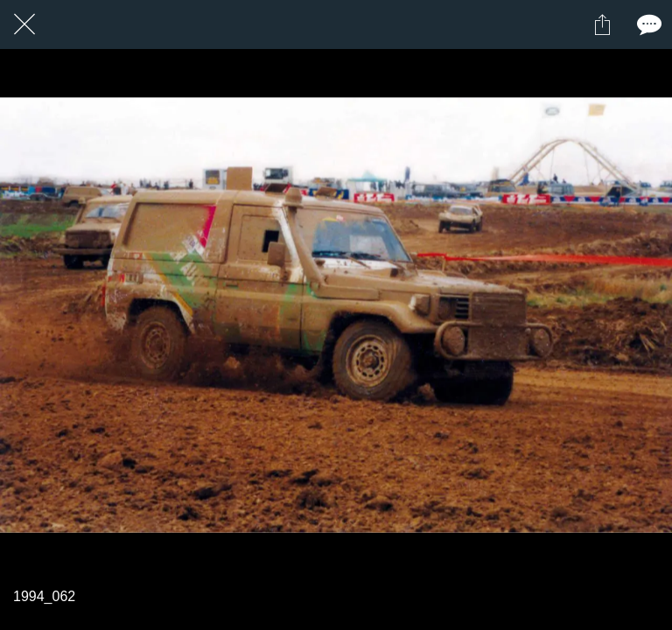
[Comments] (647, 24)
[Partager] (602, 24)
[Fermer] (24, 24)
